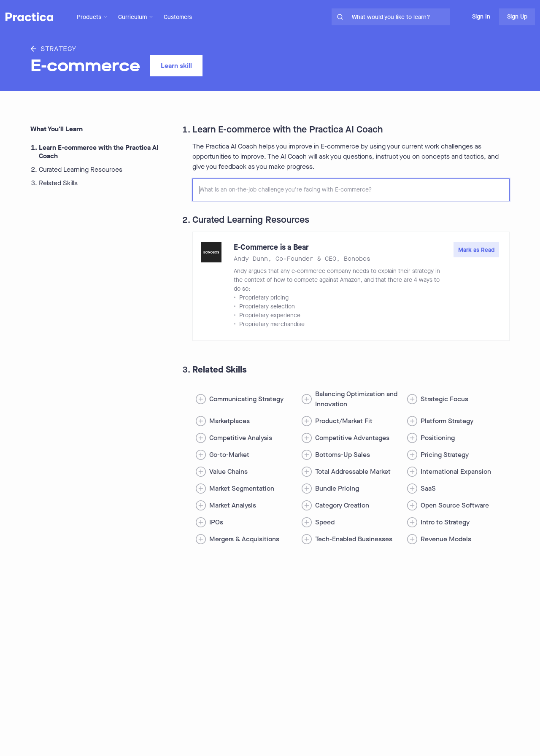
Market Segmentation (242, 488)
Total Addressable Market (353, 471)
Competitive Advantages (352, 438)
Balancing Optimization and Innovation (356, 399)
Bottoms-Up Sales (343, 455)
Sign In (481, 17)
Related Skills (58, 183)
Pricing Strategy (445, 455)
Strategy (53, 49)
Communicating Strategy (246, 399)
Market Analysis (233, 505)
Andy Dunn (251, 259)
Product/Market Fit (344, 421)
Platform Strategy (447, 421)
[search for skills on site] (399, 17)
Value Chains (228, 471)
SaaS (428, 488)
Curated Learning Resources (81, 170)
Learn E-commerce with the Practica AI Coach (99, 152)
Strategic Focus (444, 399)
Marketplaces (229, 421)
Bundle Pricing (337, 488)
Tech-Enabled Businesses (354, 539)
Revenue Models (446, 539)
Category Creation (342, 505)
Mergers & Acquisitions (244, 539)
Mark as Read (476, 250)
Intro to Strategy (445, 522)
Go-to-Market (229, 455)
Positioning (438, 438)
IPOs (216, 522)
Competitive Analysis (241, 438)
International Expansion (456, 471)
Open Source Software (455, 505)
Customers (178, 17)
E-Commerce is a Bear (271, 247)
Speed (325, 522)
